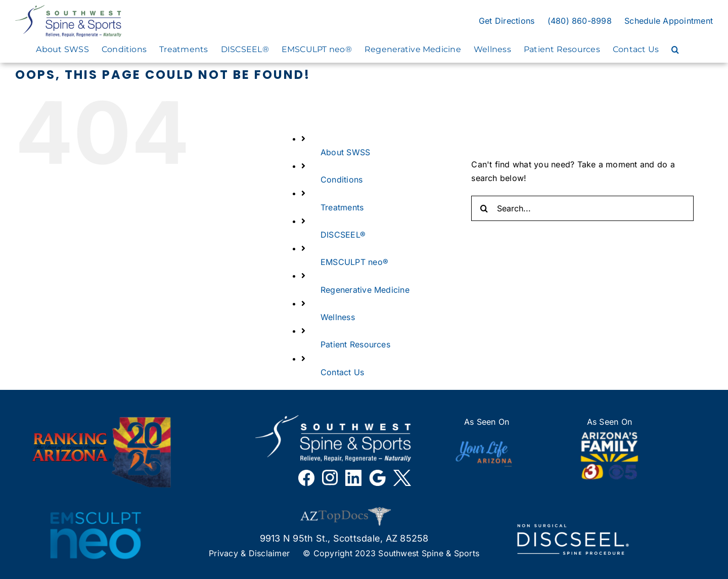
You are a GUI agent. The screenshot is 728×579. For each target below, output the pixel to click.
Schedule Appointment (669, 21)
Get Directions (507, 21)
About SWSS (345, 152)
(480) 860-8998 (580, 21)
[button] (675, 50)
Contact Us (342, 372)
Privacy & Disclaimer (249, 553)
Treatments (342, 207)
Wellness (338, 317)
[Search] (484, 208)
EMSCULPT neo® (354, 262)
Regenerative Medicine (365, 290)
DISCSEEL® (343, 235)
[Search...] (582, 208)
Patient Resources (355, 344)
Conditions (342, 180)
